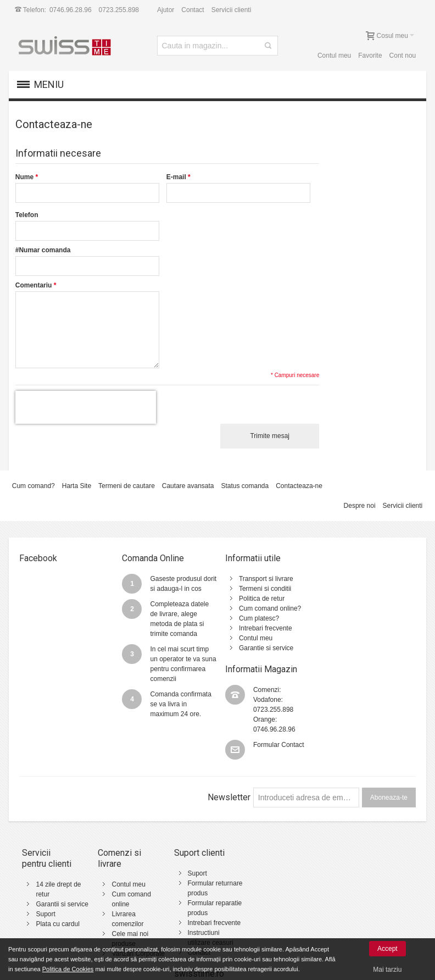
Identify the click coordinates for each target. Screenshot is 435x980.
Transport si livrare (262, 579)
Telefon (27, 215)
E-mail (176, 177)
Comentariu (34, 285)
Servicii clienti (232, 10)
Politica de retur (258, 599)
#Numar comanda (43, 250)
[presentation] (86, 407)
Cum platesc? (255, 618)
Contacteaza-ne (299, 486)
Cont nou (402, 56)
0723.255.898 (119, 10)
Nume (24, 177)
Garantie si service (262, 648)
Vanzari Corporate (137, 923)
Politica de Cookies (68, 969)
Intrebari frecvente (262, 628)
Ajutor (166, 10)
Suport (46, 894)
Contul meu (334, 56)
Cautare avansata (188, 486)
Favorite (370, 56)
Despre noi (359, 506)
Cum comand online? (266, 608)
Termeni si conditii (261, 589)
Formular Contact (376, 634)
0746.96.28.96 (71, 10)
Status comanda (245, 486)
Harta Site (77, 486)
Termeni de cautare (127, 486)
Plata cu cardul (58, 904)
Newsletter (229, 766)
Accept (387, 949)
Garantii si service (62, 884)
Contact (193, 10)
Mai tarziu (387, 970)
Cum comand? (34, 486)
